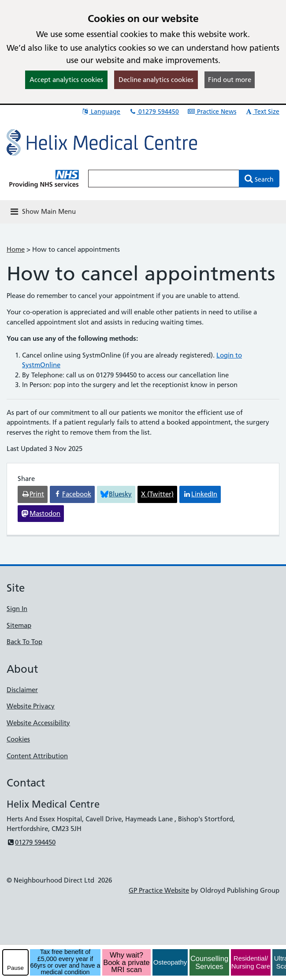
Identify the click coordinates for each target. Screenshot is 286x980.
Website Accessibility (38, 723)
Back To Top (24, 642)
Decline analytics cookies (156, 80)
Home (16, 249)
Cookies (18, 739)
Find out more (230, 80)
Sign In (17, 609)
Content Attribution (37, 756)
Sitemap (19, 625)
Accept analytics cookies (66, 80)
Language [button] (101, 112)
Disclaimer (22, 690)
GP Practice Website (159, 890)
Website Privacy (31, 706)
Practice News (212, 112)
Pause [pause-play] (15, 968)
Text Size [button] (262, 112)
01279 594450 (154, 112)
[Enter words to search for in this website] (164, 179)
